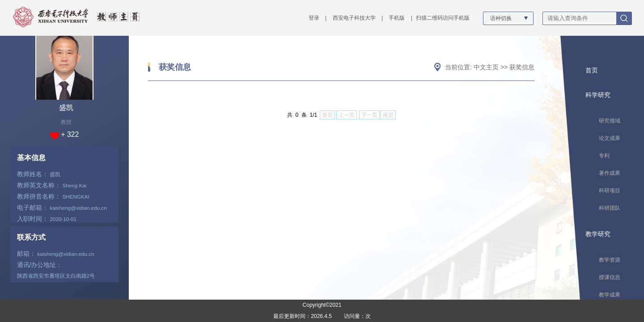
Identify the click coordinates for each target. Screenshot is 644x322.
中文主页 (486, 67)
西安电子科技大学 (354, 18)
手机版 (397, 18)
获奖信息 (175, 67)
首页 (592, 70)
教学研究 (598, 234)
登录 (314, 18)
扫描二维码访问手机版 (443, 18)
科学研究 (598, 95)
